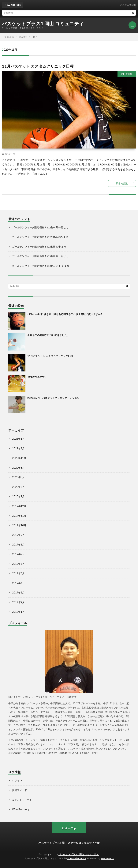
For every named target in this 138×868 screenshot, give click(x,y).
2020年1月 (18, 496)
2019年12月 (19, 506)
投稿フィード (20, 790)
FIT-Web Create (77, 858)
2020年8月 (18, 468)
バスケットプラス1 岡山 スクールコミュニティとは (69, 843)
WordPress (107, 858)
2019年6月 (18, 564)
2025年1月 (18, 439)
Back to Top (69, 828)
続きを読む (122, 183)
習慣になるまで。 (37, 377)
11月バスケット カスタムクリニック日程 (38, 66)
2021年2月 (18, 448)
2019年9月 (18, 535)
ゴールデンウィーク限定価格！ (29, 227)
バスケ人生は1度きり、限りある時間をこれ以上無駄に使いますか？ (65, 314)
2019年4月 (18, 583)
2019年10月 (19, 525)
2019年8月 (18, 545)
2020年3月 (18, 487)
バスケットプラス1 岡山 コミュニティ (43, 24)
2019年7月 (18, 554)
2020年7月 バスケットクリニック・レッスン (53, 398)
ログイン (17, 780)
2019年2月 (18, 602)
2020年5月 (18, 477)
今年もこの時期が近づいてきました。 (48, 335)
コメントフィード (22, 800)
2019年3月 (18, 593)
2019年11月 (19, 516)
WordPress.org (21, 809)
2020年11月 (19, 458)
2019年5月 (18, 573)
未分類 (129, 74)
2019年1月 (18, 612)
